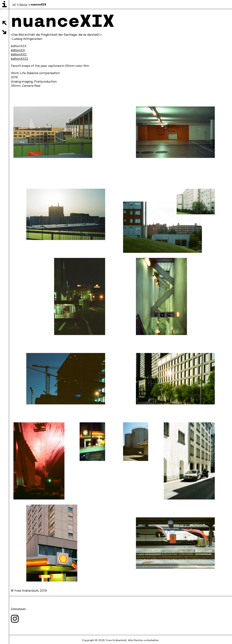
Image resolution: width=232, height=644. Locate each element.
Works (23, 5)
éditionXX (18, 50)
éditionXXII (20, 59)
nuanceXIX (38, 5)
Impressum (18, 609)
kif (14, 5)
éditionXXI (19, 55)
